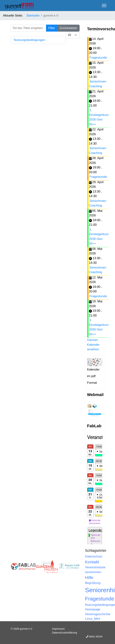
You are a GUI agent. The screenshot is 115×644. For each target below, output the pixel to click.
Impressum (58, 629)
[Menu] (104, 6)
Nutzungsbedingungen (30, 40)
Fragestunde (98, 58)
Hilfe (89, 578)
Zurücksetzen (68, 28)
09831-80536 (96, 637)
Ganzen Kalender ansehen (93, 345)
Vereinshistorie (95, 567)
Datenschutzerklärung (65, 633)
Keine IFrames (95, 489)
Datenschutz (94, 556)
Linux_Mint (93, 619)
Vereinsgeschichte (98, 614)
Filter (52, 28)
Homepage (93, 609)
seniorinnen (93, 572)
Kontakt (92, 562)
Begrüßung (93, 583)
